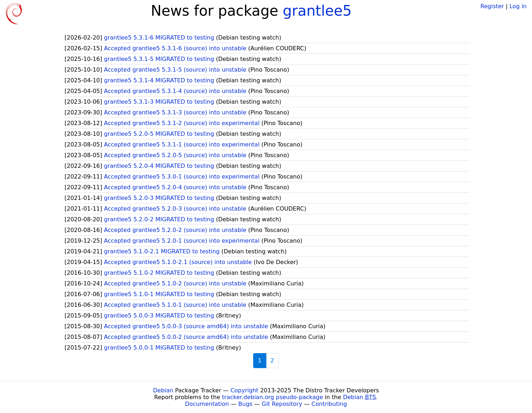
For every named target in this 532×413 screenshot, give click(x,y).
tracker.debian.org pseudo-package (273, 397)
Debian (163, 390)
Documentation (207, 404)
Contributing (329, 404)
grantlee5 (317, 11)
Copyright (244, 390)
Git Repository (282, 404)
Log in (518, 6)
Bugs (245, 404)
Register (492, 6)
